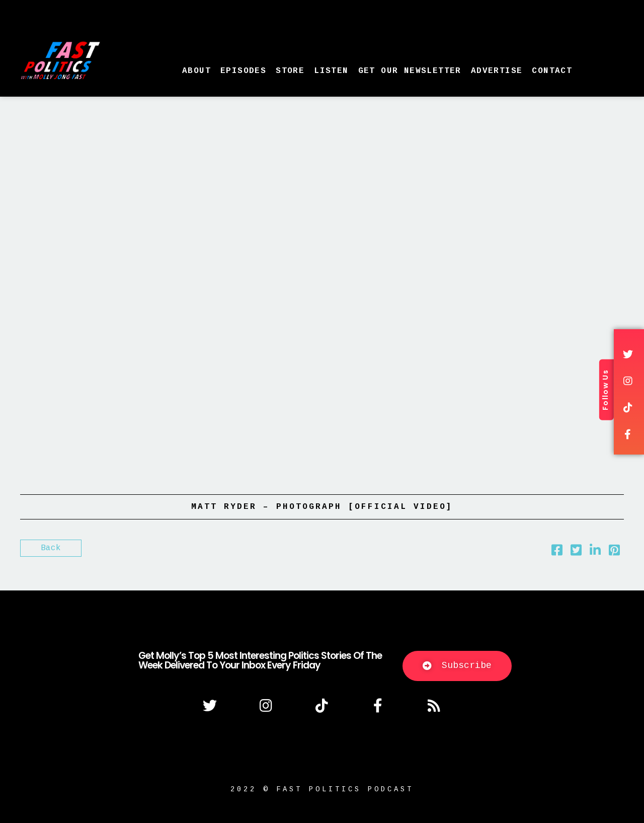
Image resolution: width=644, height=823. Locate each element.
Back (51, 548)
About (196, 71)
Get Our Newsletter (410, 71)
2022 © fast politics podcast (322, 789)
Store (290, 71)
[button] (457, 666)
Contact (552, 71)
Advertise (497, 71)
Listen (331, 71)
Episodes (243, 71)
